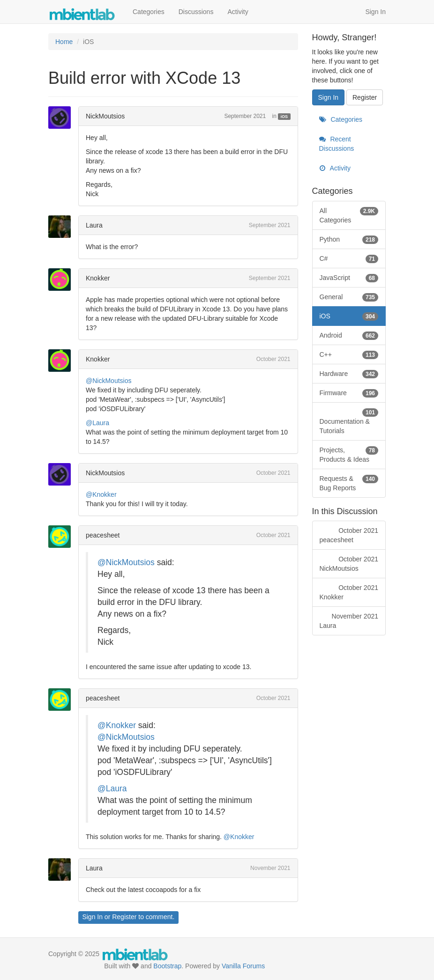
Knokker (98, 278)
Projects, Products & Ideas (349, 454)
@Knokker (101, 494)
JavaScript (349, 278)
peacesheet (103, 535)
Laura (94, 225)
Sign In (375, 12)
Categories (149, 12)
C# (349, 258)
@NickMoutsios (108, 381)
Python (349, 239)
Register (124, 917)
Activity (238, 12)
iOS (284, 117)
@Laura (97, 423)
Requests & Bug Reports (349, 483)
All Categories (349, 215)
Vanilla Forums (243, 966)
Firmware (349, 393)
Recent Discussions (337, 144)
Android (349, 335)
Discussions (196, 12)
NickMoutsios (105, 116)
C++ (349, 354)
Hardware (349, 374)
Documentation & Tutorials (349, 421)
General (349, 297)
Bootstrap (167, 966)
